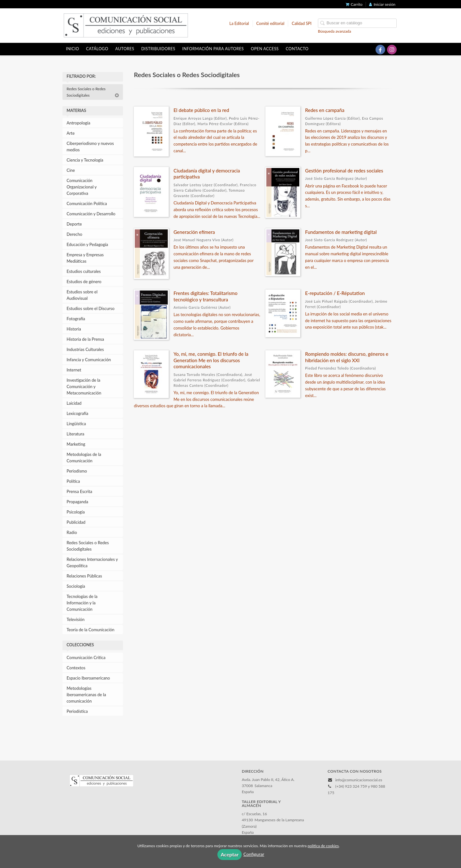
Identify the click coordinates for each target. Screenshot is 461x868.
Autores (125, 49)
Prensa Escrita (79, 491)
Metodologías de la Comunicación (84, 458)
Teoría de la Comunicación (90, 630)
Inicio (73, 49)
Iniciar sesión (382, 4)
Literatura (75, 434)
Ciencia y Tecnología (85, 160)
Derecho (74, 234)
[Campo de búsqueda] (357, 23)
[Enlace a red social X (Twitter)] (369, 50)
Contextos (76, 668)
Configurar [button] (254, 854)
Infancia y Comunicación (89, 360)
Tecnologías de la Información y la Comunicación (82, 603)
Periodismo (77, 471)
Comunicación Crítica (86, 657)
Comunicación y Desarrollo (91, 214)
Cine (71, 170)
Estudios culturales (84, 271)
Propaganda (77, 502)
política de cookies (323, 846)
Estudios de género (84, 282)
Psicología (76, 512)
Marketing (76, 444)
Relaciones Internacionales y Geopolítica (92, 562)
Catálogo (97, 49)
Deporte (74, 224)
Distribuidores (158, 49)
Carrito (354, 4)
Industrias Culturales (85, 349)
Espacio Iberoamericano (88, 678)
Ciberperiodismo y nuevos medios (90, 147)
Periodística (77, 711)
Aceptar (230, 854)
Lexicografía (77, 413)
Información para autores (213, 49)
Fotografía (76, 319)
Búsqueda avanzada (335, 31)
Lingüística (76, 424)
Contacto (297, 49)
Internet (74, 370)
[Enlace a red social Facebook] (380, 50)
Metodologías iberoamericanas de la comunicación (86, 695)
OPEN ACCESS (265, 49)
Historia (74, 329)
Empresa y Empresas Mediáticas (85, 258)
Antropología (78, 123)
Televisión (76, 619)
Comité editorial (271, 24)
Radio (72, 532)
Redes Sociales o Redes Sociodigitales (93, 92)
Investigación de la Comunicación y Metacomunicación (84, 386)
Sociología (76, 586)
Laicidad (74, 403)
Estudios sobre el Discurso (91, 308)
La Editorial (239, 24)
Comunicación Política (87, 203)
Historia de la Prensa (85, 339)
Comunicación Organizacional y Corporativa (82, 187)
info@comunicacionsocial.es (359, 780)
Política (73, 481)
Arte (71, 133)
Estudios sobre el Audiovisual (82, 295)
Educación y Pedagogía (87, 244)
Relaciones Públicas (84, 576)
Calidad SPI (302, 24)
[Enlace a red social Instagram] (392, 50)
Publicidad (76, 522)
